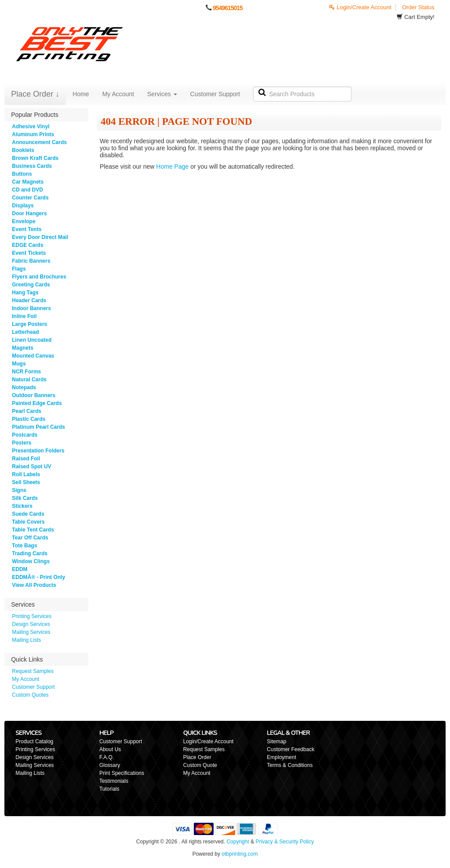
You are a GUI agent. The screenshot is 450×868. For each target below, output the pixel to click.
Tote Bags (24, 546)
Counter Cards (30, 198)
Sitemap (276, 741)
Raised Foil (26, 459)
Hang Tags (25, 293)
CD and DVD (27, 190)
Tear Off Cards (30, 538)
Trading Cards (30, 553)
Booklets (23, 150)
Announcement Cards (39, 142)
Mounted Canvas (33, 356)
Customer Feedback (290, 749)
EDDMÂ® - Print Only (38, 577)
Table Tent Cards (33, 530)
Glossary (110, 765)
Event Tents (27, 229)
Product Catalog (34, 741)
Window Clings (31, 561)
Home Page (172, 166)
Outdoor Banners (34, 395)
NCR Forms (26, 372)
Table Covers (28, 522)
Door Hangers (29, 213)
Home (81, 94)
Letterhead (25, 332)
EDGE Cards (27, 245)
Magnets (23, 348)
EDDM (20, 569)
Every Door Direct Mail (40, 237)
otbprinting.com (240, 854)
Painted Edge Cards (37, 403)
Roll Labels (26, 474)
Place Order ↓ (35, 94)
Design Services (31, 624)
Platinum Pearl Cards (38, 427)
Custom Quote (200, 765)
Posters (22, 443)
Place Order (197, 757)
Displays (23, 206)
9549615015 (228, 8)
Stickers (22, 506)
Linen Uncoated (32, 340)
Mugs (19, 364)
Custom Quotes (30, 695)
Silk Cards (25, 498)
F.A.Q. (107, 757)
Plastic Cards (29, 419)
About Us (110, 749)
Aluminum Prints (33, 134)
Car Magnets (28, 182)
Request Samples (33, 671)
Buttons (22, 174)
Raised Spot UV (31, 467)
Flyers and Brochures (39, 277)
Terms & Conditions (290, 765)
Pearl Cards (27, 411)
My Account (118, 94)
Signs (19, 490)
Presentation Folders (38, 451)
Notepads (24, 387)
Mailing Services (31, 632)
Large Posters (29, 324)
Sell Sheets (26, 482)
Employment (281, 757)
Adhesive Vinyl (31, 127)
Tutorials (109, 789)
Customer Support (215, 94)
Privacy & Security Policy (285, 842)
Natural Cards (29, 380)
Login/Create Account (360, 7)
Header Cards (29, 300)
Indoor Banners (31, 308)
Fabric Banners (31, 261)
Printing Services (32, 616)
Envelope (24, 221)
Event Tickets (29, 253)
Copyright (238, 842)
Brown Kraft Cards (35, 158)
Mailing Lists (26, 640)
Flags (19, 269)
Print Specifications (122, 773)
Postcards (25, 435)
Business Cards (32, 166)
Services (162, 94)
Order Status (418, 7)
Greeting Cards (31, 285)
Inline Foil (24, 316)
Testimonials (114, 781)
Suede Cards (28, 514)
